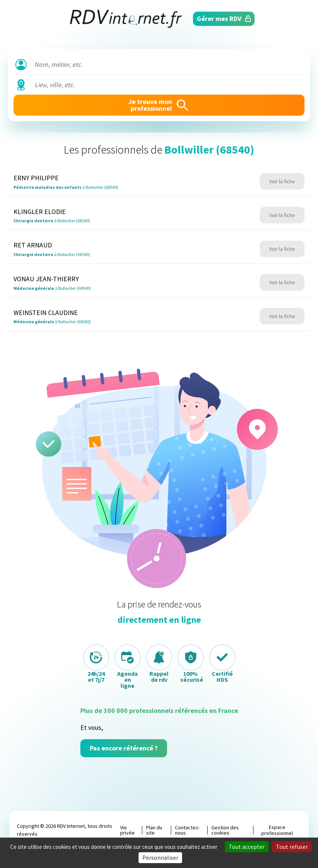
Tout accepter (247, 847)
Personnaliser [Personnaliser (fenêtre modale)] (160, 857)
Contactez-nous (187, 830)
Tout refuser (292, 847)
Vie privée (127, 830)
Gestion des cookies (225, 830)
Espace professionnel (277, 830)
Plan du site (154, 830)
